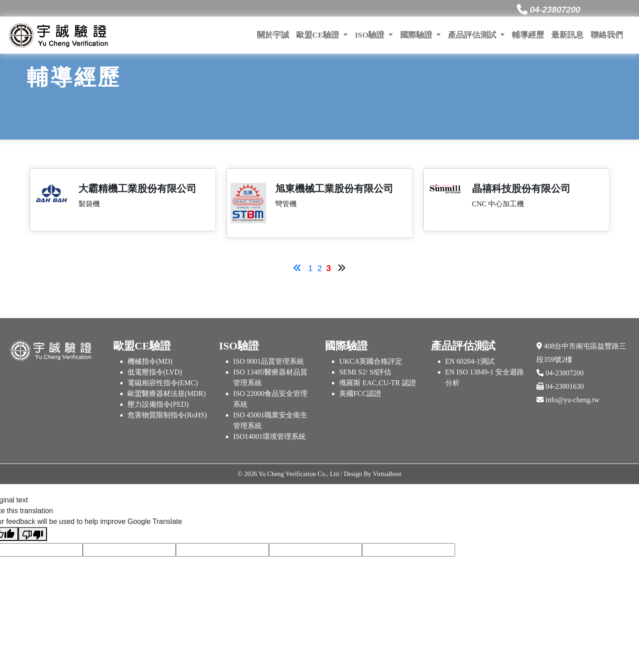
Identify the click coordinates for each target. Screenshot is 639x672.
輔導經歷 (528, 35)
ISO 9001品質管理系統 (268, 361)
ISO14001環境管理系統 (269, 436)
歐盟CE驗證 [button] (319, 35)
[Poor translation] (33, 534)
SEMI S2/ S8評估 (365, 372)
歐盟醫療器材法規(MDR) (167, 393)
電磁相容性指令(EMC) (163, 383)
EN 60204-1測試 (470, 361)
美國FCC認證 (360, 393)
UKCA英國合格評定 (371, 361)
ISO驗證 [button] (371, 35)
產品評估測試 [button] (473, 35)
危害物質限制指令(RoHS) (167, 415)
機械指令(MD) (150, 361)
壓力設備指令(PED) (158, 404)
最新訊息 (567, 35)
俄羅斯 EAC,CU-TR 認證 (378, 383)
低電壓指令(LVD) (155, 372)
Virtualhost (387, 474)
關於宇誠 (273, 35)
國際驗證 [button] (417, 35)
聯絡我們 (607, 35)
